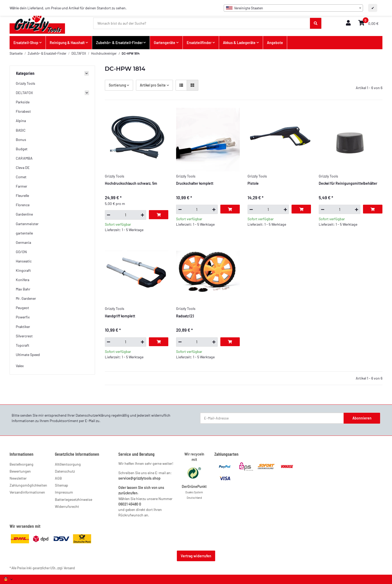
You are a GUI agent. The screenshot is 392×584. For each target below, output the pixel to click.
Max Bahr (23, 289)
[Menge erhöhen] (143, 215)
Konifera (23, 280)
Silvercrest (24, 336)
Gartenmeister (27, 224)
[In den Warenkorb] (159, 215)
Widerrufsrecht (67, 506)
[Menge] (126, 215)
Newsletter (18, 478)
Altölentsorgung (68, 464)
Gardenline (24, 214)
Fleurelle (22, 195)
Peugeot (22, 308)
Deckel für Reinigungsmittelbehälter (348, 183)
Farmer (21, 186)
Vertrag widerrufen (196, 556)
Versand (69, 568)
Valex (20, 366)
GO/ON (21, 252)
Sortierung (117, 85)
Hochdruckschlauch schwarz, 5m (131, 183)
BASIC (21, 130)
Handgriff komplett (120, 316)
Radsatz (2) (185, 316)
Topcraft (23, 345)
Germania (23, 242)
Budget (22, 149)
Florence (23, 205)
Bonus (21, 140)
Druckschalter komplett (195, 183)
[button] (348, 23)
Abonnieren (362, 418)
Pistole (253, 183)
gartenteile (24, 233)
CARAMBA (24, 158)
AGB (58, 478)
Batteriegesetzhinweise (74, 499)
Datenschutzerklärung (93, 415)
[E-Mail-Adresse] (272, 418)
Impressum (64, 492)
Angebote (275, 43)
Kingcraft (23, 270)
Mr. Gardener (26, 298)
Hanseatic (24, 261)
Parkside (23, 102)
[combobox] (293, 8)
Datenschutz (65, 471)
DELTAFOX (24, 93)
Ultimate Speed (28, 355)
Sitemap (61, 485)
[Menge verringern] (109, 215)
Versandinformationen (27, 492)
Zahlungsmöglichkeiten (28, 485)
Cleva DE (23, 168)
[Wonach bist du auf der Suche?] (202, 23)
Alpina (21, 121)
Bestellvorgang (21, 464)
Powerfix (23, 317)
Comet (21, 177)
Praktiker (23, 327)
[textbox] (293, 8)
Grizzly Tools (26, 83)
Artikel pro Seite (153, 85)
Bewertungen (20, 471)
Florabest (23, 111)
